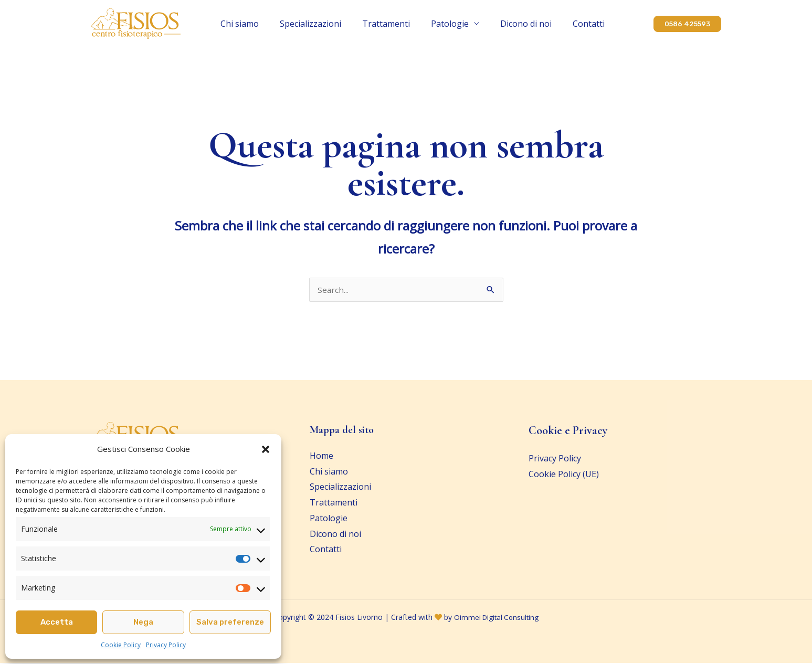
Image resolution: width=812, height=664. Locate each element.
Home (321, 457)
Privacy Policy (166, 645)
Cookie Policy (121, 645)
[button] (266, 449)
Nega (143, 622)
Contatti (550, 24)
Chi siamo (266, 24)
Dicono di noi (500, 24)
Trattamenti (387, 24)
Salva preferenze (230, 622)
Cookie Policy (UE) (564, 475)
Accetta (57, 622)
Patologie (437, 24)
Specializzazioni (324, 24)
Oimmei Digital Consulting (497, 618)
